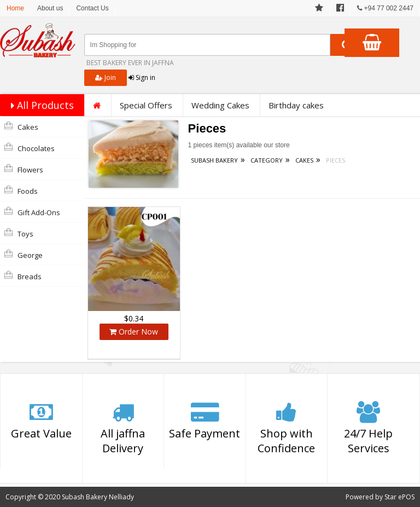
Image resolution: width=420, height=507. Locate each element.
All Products (40, 105)
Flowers (24, 169)
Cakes (21, 126)
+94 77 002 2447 (385, 8)
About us (50, 8)
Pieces (336, 160)
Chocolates (30, 148)
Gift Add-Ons (32, 212)
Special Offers (146, 105)
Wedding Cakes (220, 105)
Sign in (142, 77)
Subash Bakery (214, 160)
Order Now (134, 332)
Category (267, 160)
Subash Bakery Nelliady (98, 497)
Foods (21, 191)
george (24, 255)
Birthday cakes (296, 105)
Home (15, 8)
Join (106, 77)
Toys (19, 233)
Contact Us (92, 8)
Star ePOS (399, 497)
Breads (23, 276)
